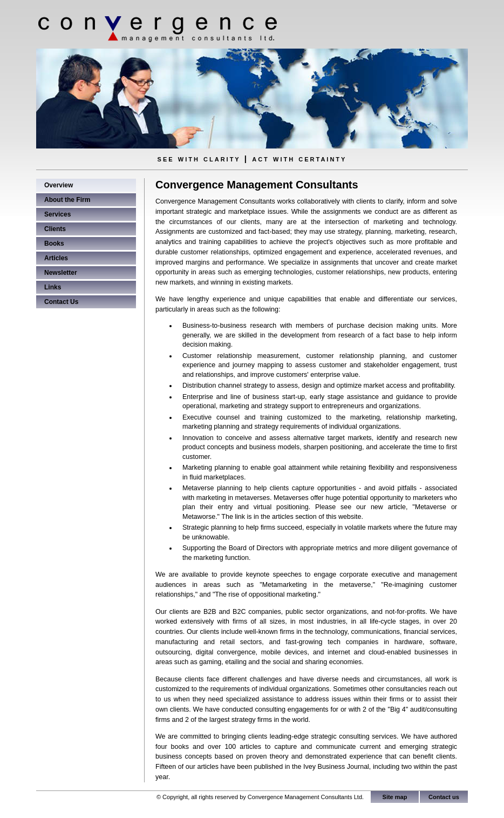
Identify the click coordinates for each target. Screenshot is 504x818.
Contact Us (61, 302)
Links (53, 287)
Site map (395, 797)
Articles (56, 258)
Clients (55, 229)
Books (54, 244)
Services (57, 214)
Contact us (444, 797)
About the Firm (67, 200)
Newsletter (61, 273)
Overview (59, 185)
